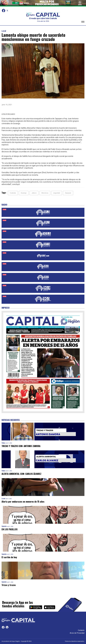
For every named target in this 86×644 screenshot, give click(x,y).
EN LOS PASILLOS (10, 529)
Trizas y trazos (9, 585)
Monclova (45, 193)
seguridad (57, 193)
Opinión (4, 526)
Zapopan (68, 193)
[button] (83, 22)
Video (3, 443)
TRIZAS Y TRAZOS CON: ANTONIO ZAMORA (21, 446)
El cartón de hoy (9, 557)
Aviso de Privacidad (77, 633)
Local (4, 31)
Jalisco (34, 193)
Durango (24, 193)
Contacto (81, 630)
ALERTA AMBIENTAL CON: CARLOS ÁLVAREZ (21, 474)
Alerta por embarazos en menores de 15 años (23, 502)
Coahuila (13, 193)
